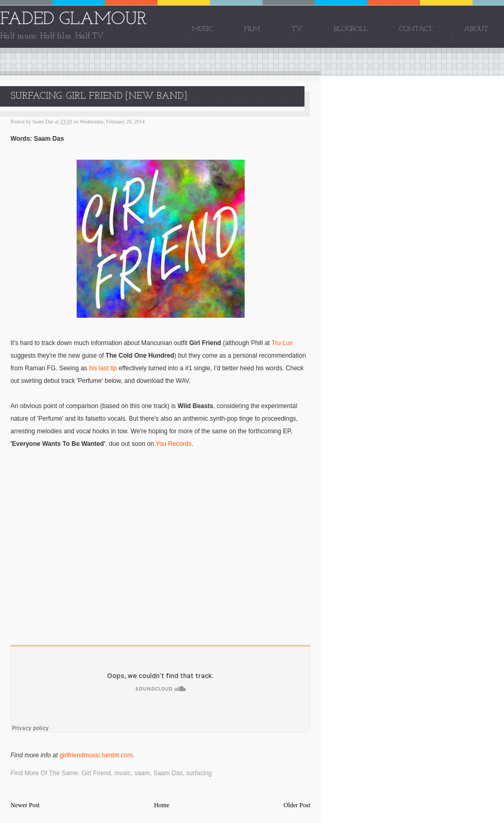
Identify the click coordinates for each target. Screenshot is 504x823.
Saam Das (168, 773)
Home (161, 805)
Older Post (297, 805)
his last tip (103, 368)
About (476, 29)
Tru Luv (282, 343)
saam (142, 773)
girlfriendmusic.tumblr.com (96, 755)
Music (202, 29)
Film (252, 29)
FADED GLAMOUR (73, 20)
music (123, 773)
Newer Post (25, 805)
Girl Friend (96, 773)
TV (297, 29)
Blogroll (351, 29)
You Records (173, 444)
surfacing (199, 773)
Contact (416, 29)
